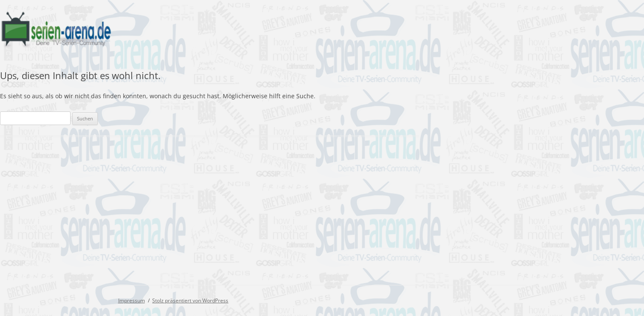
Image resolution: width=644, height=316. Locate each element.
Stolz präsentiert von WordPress (190, 300)
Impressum (132, 300)
